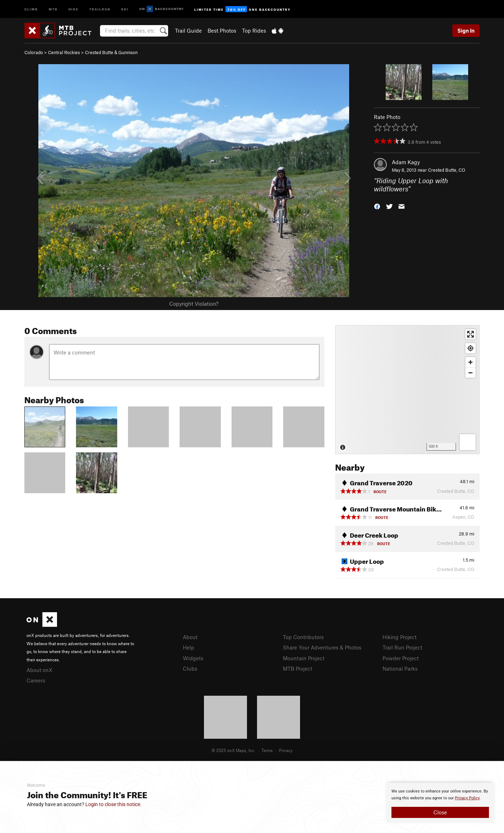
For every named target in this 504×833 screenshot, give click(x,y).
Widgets (193, 658)
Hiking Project (400, 637)
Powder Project (401, 658)
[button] (377, 206)
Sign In (466, 30)
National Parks (400, 668)
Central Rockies (64, 52)
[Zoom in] (470, 362)
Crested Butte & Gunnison (111, 52)
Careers (36, 680)
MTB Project (298, 668)
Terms (267, 750)
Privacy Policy (467, 798)
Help (189, 647)
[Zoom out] (470, 373)
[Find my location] (470, 348)
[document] (440, 803)
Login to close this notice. (113, 804)
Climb (31, 9)
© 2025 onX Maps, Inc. (233, 750)
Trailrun (100, 9)
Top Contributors (303, 637)
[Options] (468, 442)
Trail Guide (188, 30)
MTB (53, 9)
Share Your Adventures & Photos (322, 647)
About (190, 637)
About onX (39, 670)
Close (440, 812)
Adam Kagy (406, 162)
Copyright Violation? (194, 304)
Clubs (190, 668)
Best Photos (222, 30)
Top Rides (254, 30)
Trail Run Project (402, 647)
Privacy (286, 750)
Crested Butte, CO (447, 170)
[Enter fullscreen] (470, 334)
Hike (73, 9)
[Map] (407, 390)
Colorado (34, 52)
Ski (125, 9)
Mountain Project (304, 658)
